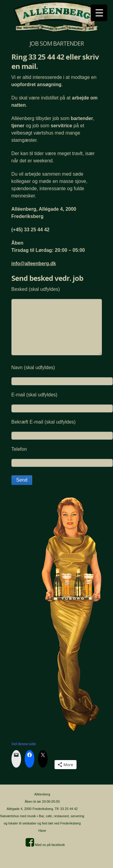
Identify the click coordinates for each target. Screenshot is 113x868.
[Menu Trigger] (99, 13)
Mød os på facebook (45, 845)
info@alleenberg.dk (34, 263)
